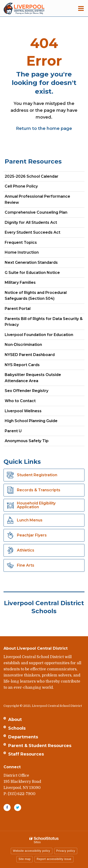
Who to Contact (20, 401)
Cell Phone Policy (21, 186)
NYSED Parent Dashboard (30, 355)
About (15, 720)
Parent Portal (18, 309)
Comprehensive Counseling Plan (44, 213)
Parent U (13, 431)
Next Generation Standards (39, 263)
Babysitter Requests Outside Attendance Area (33, 378)
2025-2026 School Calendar (32, 176)
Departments (23, 737)
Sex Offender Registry (27, 391)
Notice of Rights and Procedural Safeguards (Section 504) (36, 296)
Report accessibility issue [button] (54, 859)
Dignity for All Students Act (31, 222)
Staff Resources (26, 754)
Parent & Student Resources (40, 746)
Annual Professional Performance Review (37, 199)
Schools (17, 728)
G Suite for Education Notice (32, 273)
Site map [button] (25, 859)
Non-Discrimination (23, 345)
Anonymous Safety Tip (27, 441)
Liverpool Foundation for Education (39, 335)
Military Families (20, 282)
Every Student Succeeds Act (33, 232)
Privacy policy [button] (66, 851)
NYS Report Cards (22, 365)
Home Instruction (22, 252)
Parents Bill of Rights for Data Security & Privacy (44, 322)
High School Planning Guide (31, 421)
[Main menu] (81, 8)
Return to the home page (44, 128)
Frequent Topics (21, 242)
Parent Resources (33, 161)
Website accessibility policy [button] (32, 851)
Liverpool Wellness (23, 411)
